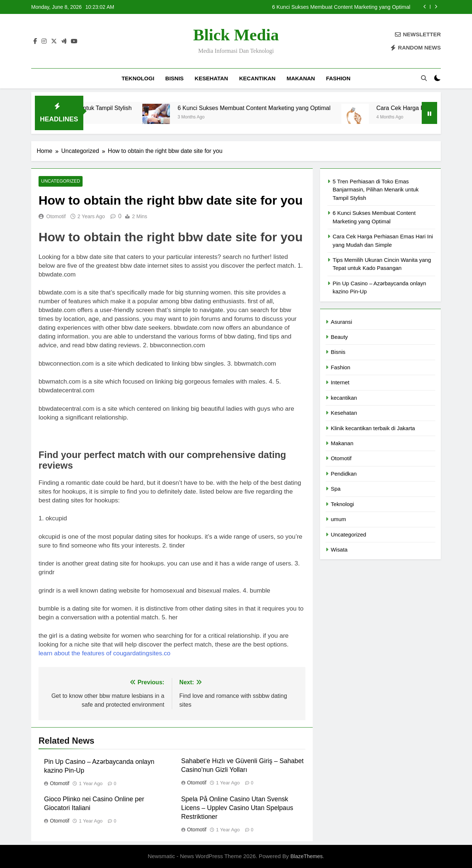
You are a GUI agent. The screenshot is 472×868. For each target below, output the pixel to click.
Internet (340, 382)
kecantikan (257, 78)
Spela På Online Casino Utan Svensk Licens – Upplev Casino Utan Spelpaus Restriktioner (237, 808)
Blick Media (236, 35)
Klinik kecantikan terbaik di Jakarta (373, 428)
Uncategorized (60, 182)
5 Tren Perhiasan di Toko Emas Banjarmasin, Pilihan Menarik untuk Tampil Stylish (375, 190)
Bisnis (174, 78)
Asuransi (341, 322)
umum (338, 519)
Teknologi (138, 78)
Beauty (339, 337)
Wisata (339, 550)
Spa (336, 489)
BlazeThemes (306, 857)
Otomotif (56, 216)
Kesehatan (211, 78)
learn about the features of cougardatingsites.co (104, 653)
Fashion (338, 78)
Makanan (301, 78)
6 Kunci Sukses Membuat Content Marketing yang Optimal (341, 7)
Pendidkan (344, 474)
